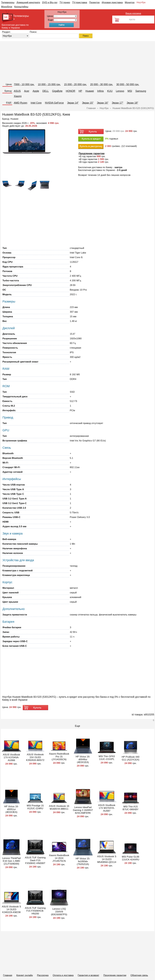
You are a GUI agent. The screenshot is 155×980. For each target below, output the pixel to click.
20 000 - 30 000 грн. (102, 84)
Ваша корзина (133, 13)
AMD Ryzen (21, 103)
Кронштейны (21, 7)
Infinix (101, 91)
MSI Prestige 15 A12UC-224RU (35, 807)
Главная (8, 975)
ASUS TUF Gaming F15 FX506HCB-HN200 (35, 911)
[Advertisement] (78, 61)
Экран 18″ (132, 103)
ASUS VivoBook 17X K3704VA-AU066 (11, 757)
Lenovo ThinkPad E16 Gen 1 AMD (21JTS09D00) (11, 861)
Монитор (130, 2)
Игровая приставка (112, 2)
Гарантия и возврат (89, 975)
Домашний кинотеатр (28, 2)
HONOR (71, 91)
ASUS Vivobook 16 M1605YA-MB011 (59, 807)
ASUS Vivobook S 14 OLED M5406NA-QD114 (107, 859)
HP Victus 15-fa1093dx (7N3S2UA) (83, 861)
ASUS (17, 91)
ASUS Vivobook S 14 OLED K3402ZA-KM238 (11, 909)
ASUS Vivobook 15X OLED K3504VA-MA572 (35, 757)
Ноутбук (141, 2)
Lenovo (120, 91)
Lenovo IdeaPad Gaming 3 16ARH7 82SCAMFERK (83, 810)
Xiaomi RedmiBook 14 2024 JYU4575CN (59, 858)
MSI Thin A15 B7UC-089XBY (131, 808)
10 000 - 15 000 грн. (49, 84)
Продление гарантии (115, 975)
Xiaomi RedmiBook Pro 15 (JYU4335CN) (59, 757)
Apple (36, 91)
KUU (110, 91)
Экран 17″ (117, 103)
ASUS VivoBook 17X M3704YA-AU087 (107, 808)
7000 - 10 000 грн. (24, 84)
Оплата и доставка (63, 975)
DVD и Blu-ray (50, 2)
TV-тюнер (65, 2)
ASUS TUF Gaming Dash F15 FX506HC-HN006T (35, 860)
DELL (46, 91)
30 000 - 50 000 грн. (128, 84)
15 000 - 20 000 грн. (75, 84)
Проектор (94, 2)
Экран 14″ (73, 103)
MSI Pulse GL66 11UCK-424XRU (131, 858)
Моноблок (7, 7)
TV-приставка (80, 2)
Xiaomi (18, 96)
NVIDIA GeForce (54, 103)
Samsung (141, 91)
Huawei (90, 91)
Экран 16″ (103, 103)
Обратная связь (139, 975)
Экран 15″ (88, 103)
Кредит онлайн (25, 975)
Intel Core (36, 103)
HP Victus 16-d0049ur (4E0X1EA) (83, 759)
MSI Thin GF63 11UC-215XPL (107, 758)
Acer (27, 91)
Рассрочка (43, 975)
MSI (130, 91)
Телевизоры (8, 2)
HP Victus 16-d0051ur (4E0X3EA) (11, 809)
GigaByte (57, 91)
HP (80, 91)
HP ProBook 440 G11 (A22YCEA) (130, 758)
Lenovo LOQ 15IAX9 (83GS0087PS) (59, 912)
